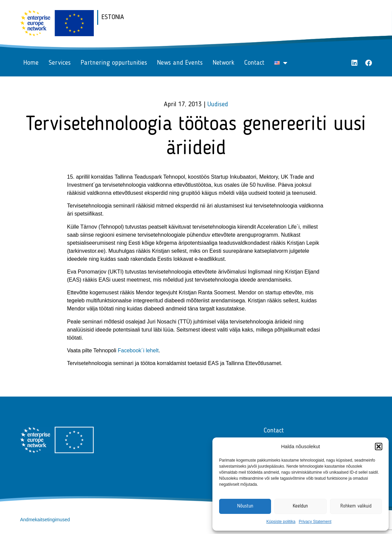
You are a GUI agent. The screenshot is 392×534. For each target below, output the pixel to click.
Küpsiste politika (281, 522)
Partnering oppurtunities (114, 63)
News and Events (180, 63)
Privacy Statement (315, 522)
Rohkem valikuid (356, 506)
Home (31, 63)
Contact (254, 63)
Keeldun (300, 506)
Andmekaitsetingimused (45, 520)
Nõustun (245, 506)
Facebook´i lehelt (138, 350)
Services (60, 63)
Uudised (218, 105)
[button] (379, 447)
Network (223, 63)
